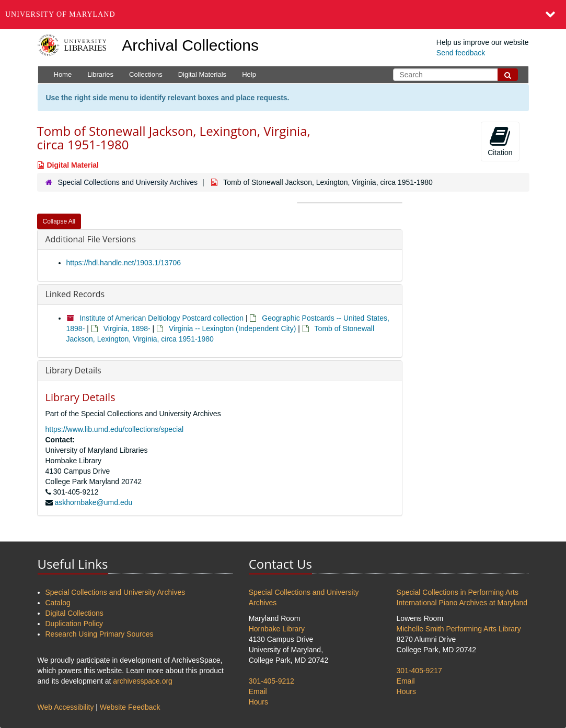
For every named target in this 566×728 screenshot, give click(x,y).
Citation (500, 141)
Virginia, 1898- (127, 328)
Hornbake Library (277, 629)
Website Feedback (130, 707)
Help (249, 74)
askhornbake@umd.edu (93, 502)
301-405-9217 (419, 671)
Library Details (73, 370)
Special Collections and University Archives (128, 182)
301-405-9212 (272, 681)
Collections (146, 74)
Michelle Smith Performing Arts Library (459, 629)
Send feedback (461, 53)
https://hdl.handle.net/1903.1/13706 (124, 263)
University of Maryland (60, 14)
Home (63, 74)
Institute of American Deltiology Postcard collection (161, 318)
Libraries (100, 74)
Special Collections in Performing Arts (458, 592)
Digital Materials (202, 74)
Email (258, 691)
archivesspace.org (143, 681)
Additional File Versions (91, 239)
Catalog (58, 603)
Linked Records (75, 294)
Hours (258, 702)
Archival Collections (190, 45)
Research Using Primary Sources (100, 634)
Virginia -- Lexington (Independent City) (232, 328)
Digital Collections (74, 613)
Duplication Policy (74, 624)
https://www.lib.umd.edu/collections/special (115, 429)
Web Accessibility (66, 707)
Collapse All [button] (59, 221)
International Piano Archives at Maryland (462, 603)
